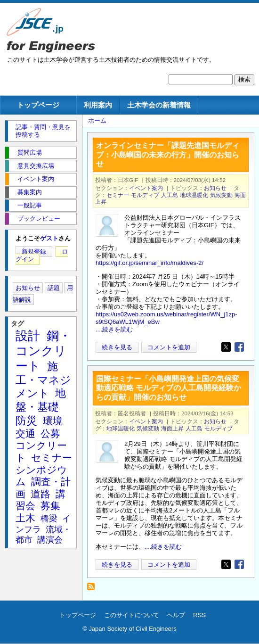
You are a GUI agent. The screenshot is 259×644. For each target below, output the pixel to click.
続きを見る (117, 347)
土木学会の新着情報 (159, 105)
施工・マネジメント (43, 380)
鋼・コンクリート (43, 351)
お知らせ (215, 188)
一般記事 (30, 205)
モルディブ (145, 195)
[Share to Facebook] (239, 347)
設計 (28, 336)
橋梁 (49, 519)
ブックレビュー (39, 219)
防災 (26, 421)
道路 (40, 494)
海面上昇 (172, 428)
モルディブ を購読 (93, 589)
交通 (25, 433)
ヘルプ (176, 615)
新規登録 (34, 252)
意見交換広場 (36, 166)
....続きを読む (114, 329)
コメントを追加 (169, 347)
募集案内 (30, 192)
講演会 (50, 540)
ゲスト (49, 238)
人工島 (170, 195)
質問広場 (30, 153)
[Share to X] (226, 347)
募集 (50, 506)
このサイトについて (132, 615)
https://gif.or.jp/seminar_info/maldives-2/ (150, 263)
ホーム (97, 120)
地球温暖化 (194, 195)
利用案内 (98, 105)
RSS (199, 615)
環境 (53, 421)
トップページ (38, 105)
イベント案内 (146, 188)
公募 (50, 433)
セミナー (118, 195)
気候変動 (221, 195)
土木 (25, 518)
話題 (54, 288)
